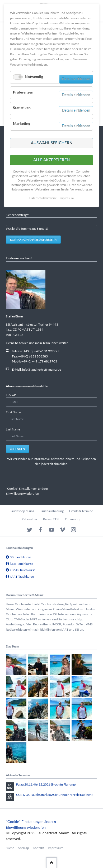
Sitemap (24, 848)
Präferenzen (23, 92)
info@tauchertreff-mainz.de (42, 369)
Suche (10, 848)
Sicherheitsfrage (18, 215)
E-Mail (13, 395)
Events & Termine (81, 511)
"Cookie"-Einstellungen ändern (27, 489)
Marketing (22, 123)
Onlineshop (73, 519)
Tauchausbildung (52, 511)
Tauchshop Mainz (22, 511)
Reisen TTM (51, 519)
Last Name (13, 429)
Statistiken (22, 108)
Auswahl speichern (52, 143)
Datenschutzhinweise (43, 198)
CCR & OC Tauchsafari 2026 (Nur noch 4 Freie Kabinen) (54, 795)
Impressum (56, 848)
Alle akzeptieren (51, 160)
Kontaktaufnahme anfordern (33, 240)
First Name (13, 412)
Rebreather (30, 519)
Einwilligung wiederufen (22, 494)
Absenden (17, 449)
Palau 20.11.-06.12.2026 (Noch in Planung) (46, 784)
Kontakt (38, 848)
